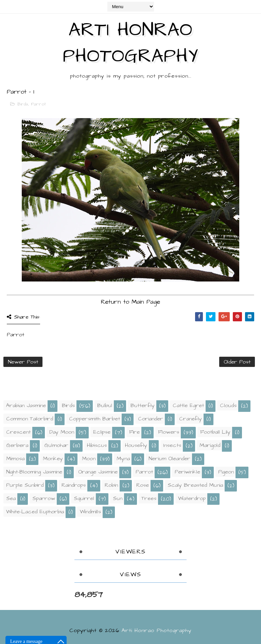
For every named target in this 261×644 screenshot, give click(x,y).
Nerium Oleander (169, 458)
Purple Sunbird (25, 485)
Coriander (151, 419)
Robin (111, 485)
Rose (143, 485)
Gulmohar (56, 445)
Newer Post (23, 362)
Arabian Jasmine (26, 405)
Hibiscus (97, 445)
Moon (89, 458)
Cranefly (190, 419)
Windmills (90, 512)
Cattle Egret (188, 405)
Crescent (18, 432)
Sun (118, 498)
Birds (23, 104)
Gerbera (17, 445)
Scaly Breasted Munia (195, 485)
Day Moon (62, 432)
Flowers (169, 432)
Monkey (53, 458)
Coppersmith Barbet (94, 419)
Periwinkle (187, 472)
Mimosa (15, 458)
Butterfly (143, 405)
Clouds (228, 405)
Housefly (136, 445)
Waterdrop (192, 498)
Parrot (39, 104)
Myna (123, 458)
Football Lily (215, 432)
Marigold (210, 445)
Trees (149, 498)
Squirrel (84, 498)
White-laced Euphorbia (35, 512)
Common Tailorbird (30, 419)
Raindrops (74, 485)
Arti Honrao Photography (130, 43)
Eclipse (102, 432)
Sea (11, 498)
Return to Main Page (130, 302)
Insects (172, 445)
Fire (134, 432)
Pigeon (226, 472)
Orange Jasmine (98, 472)
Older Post (237, 362)
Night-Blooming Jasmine (34, 472)
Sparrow (44, 498)
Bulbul (105, 405)
